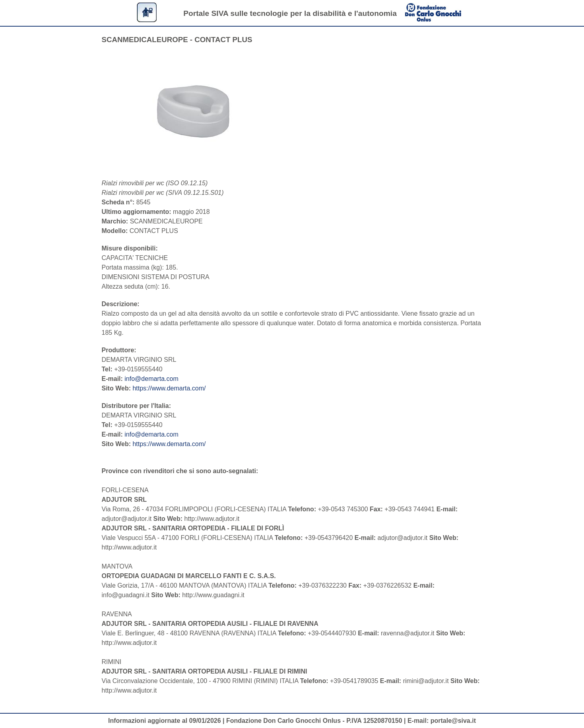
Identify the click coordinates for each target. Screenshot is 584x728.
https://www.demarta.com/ (169, 388)
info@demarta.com (151, 379)
